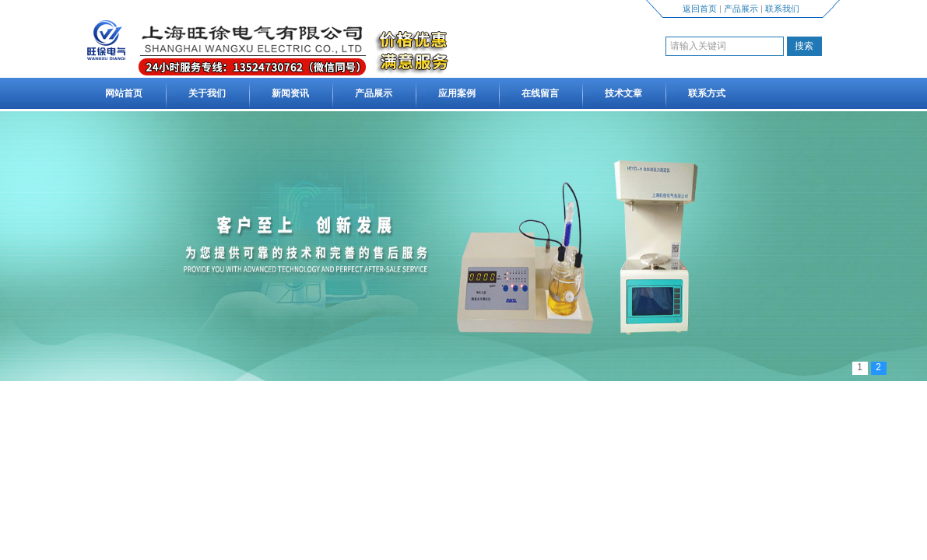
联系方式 (707, 93)
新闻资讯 (290, 93)
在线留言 (540, 93)
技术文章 (623, 93)
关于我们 (207, 93)
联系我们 (782, 9)
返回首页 (700, 9)
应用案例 (457, 93)
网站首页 (124, 93)
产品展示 (741, 9)
